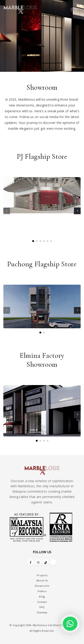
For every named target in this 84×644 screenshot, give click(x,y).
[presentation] (7, 211)
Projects (42, 575)
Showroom (42, 586)
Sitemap (42, 612)
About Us (42, 580)
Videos (42, 591)
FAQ (42, 607)
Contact (42, 602)
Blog (42, 596)
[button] (33, 241)
